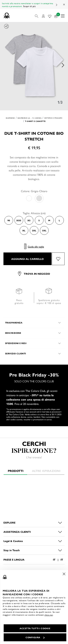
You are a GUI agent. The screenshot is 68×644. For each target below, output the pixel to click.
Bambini (10, 118)
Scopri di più (29, 6)
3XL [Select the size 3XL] (44, 230)
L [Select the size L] (59, 220)
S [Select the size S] (39, 220)
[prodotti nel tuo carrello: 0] (56, 16)
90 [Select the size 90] (9, 220)
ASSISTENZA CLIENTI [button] (17, 532)
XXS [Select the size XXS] (19, 220)
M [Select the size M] (49, 220)
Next (56, 5)
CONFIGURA (35, 637)
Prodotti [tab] (16, 471)
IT (54, 559)
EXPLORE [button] (9, 522)
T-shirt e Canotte (35, 121)
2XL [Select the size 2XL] (34, 230)
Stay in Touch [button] (12, 550)
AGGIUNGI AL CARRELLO (27, 259)
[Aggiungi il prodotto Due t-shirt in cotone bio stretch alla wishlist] (58, 259)
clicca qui (49, 615)
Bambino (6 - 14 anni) (30, 118)
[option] (34, 65)
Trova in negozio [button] (34, 274)
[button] (37, 16)
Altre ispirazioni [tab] (46, 471)
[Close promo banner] (64, 5)
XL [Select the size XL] (24, 230)
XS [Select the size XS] (29, 220)
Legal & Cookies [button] (13, 541)
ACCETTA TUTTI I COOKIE (35, 628)
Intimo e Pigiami (53, 118)
